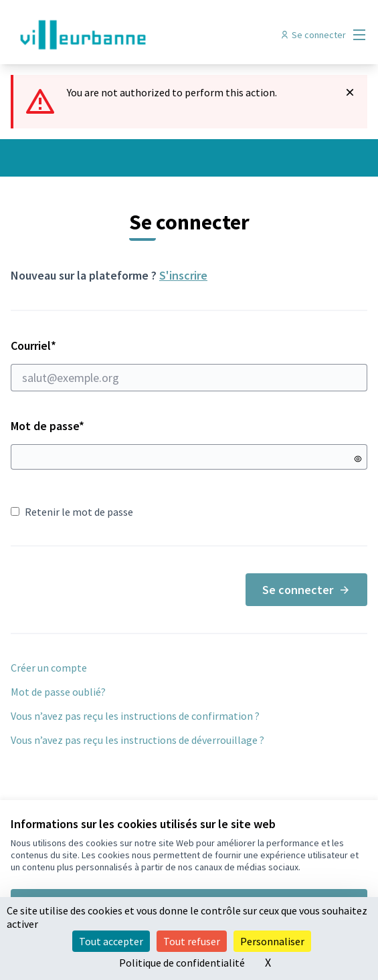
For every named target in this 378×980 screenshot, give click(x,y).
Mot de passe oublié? (58, 692)
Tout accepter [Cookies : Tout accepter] (111, 941)
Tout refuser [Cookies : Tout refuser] (192, 941)
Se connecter (306, 590)
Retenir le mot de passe (72, 512)
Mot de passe (48, 426)
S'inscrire (183, 275)
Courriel (189, 365)
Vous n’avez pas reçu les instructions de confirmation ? (135, 716)
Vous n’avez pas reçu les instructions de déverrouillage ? (137, 740)
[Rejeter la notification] (350, 92)
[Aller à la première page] (143, 35)
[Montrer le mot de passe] (358, 459)
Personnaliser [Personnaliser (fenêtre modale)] (272, 941)
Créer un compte (49, 668)
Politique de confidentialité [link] (182, 963)
